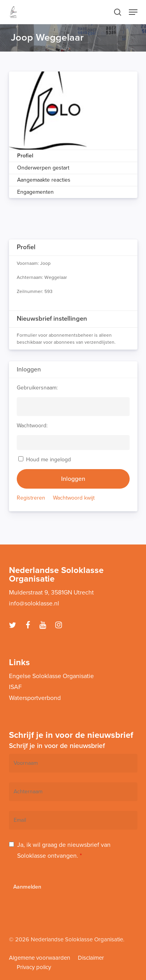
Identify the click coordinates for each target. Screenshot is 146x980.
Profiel (25, 156)
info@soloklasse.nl (34, 603)
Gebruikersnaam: (37, 388)
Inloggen (73, 479)
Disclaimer (91, 958)
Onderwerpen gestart (43, 168)
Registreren (31, 498)
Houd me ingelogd (48, 460)
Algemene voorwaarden (40, 958)
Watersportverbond (35, 698)
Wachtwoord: (32, 426)
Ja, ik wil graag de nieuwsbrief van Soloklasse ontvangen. (64, 850)
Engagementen (35, 192)
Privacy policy (34, 967)
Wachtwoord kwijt (74, 498)
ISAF (15, 687)
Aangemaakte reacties (44, 180)
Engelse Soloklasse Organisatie (51, 676)
